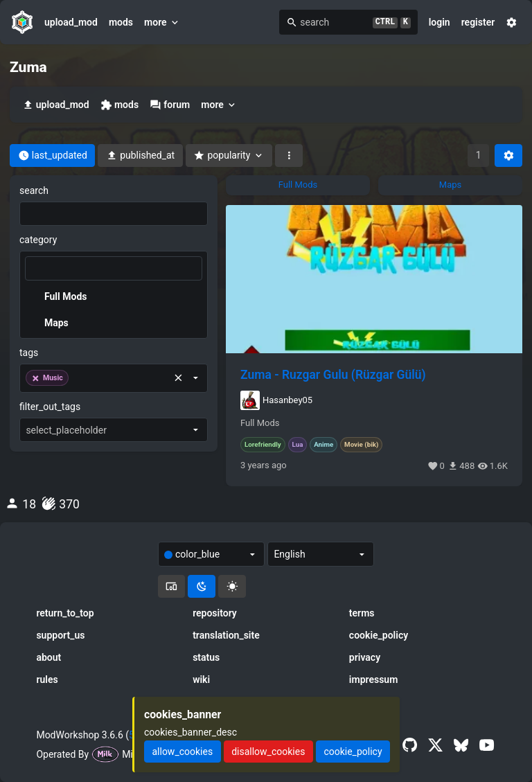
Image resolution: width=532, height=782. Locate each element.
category (38, 240)
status (206, 657)
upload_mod (71, 22)
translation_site (226, 635)
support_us (60, 635)
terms (362, 613)
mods (121, 22)
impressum (374, 679)
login (440, 22)
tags (29, 353)
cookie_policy (379, 635)
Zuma (28, 67)
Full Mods (260, 423)
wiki (201, 679)
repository (215, 613)
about (48, 657)
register (478, 22)
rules (47, 679)
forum (170, 105)
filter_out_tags (50, 407)
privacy (365, 657)
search (34, 190)
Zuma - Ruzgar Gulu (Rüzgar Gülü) (333, 375)
